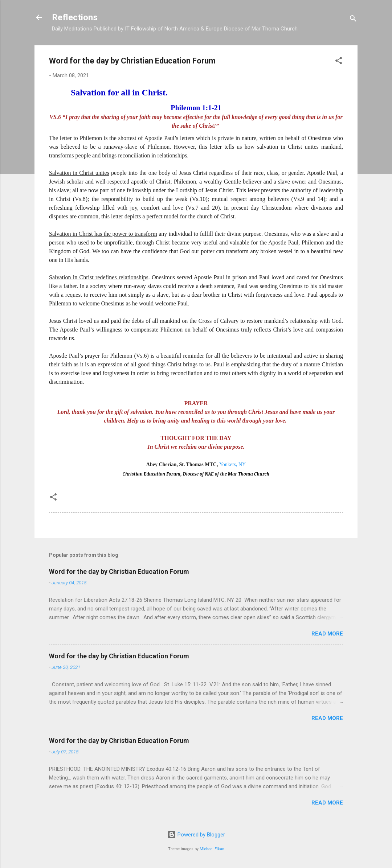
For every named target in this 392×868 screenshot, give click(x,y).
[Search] (353, 20)
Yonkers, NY (232, 464)
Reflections (75, 17)
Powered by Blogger (196, 835)
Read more (327, 634)
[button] (339, 62)
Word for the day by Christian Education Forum (119, 571)
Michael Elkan (212, 849)
